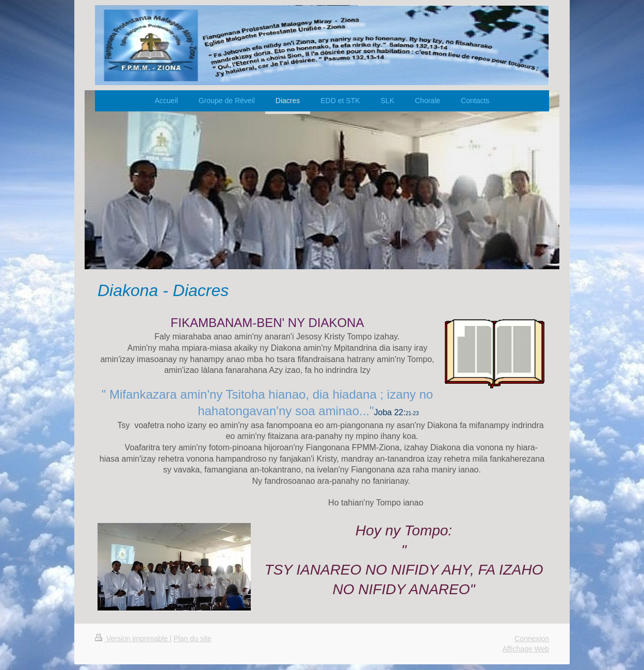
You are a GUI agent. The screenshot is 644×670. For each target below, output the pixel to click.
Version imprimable (132, 639)
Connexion (532, 639)
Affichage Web (526, 649)
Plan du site (192, 639)
